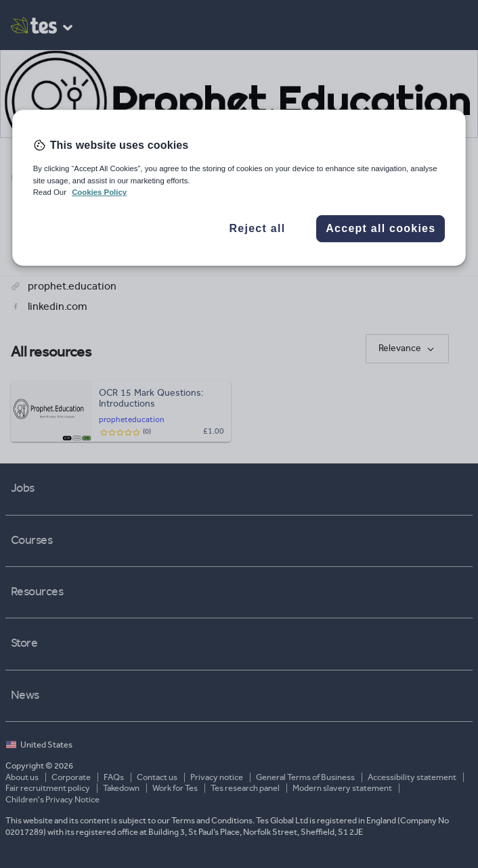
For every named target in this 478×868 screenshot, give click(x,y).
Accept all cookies (381, 228)
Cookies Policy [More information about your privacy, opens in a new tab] (99, 192)
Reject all (258, 228)
